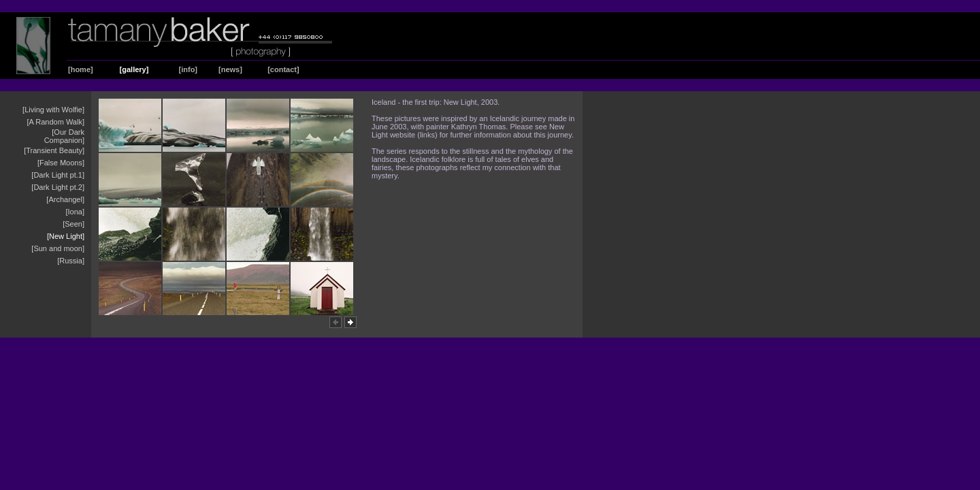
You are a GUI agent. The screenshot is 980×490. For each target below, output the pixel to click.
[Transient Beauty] (54, 150)
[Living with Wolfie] (53, 110)
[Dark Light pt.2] (58, 187)
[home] (81, 69)
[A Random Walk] (55, 122)
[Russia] (71, 261)
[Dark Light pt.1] (58, 175)
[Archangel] (65, 199)
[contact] (283, 69)
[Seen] (73, 224)
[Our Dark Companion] (64, 136)
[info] (188, 69)
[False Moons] (61, 163)
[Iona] (75, 212)
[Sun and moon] (58, 248)
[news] (230, 69)
